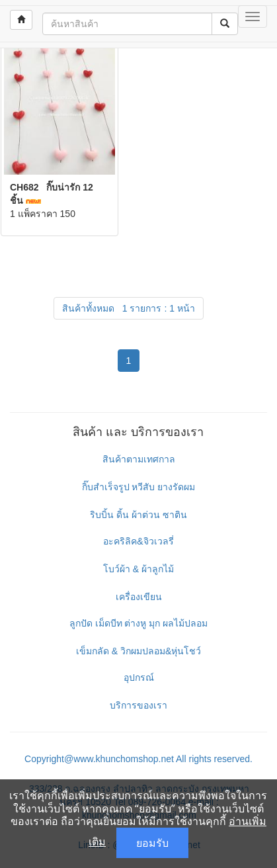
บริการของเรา (138, 705)
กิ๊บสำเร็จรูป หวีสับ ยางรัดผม (139, 487)
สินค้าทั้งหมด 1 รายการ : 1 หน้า (129, 308)
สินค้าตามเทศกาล (139, 459)
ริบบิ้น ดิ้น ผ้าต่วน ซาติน (138, 515)
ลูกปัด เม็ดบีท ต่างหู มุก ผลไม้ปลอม (139, 623)
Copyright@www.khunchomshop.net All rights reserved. (138, 759)
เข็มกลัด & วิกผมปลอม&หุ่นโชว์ (138, 651)
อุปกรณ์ (139, 677)
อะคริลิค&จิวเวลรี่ (138, 541)
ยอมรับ (152, 843)
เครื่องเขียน (139, 597)
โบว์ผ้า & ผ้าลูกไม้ (138, 569)
